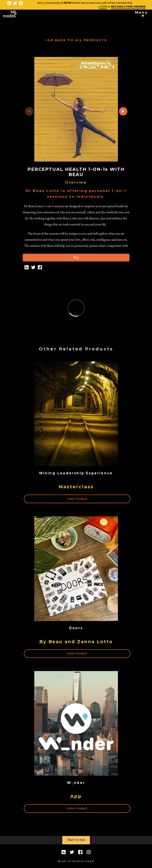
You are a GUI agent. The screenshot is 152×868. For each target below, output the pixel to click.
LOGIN (103, 7)
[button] (123, 111)
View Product (77, 499)
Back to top (76, 840)
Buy (76, 257)
